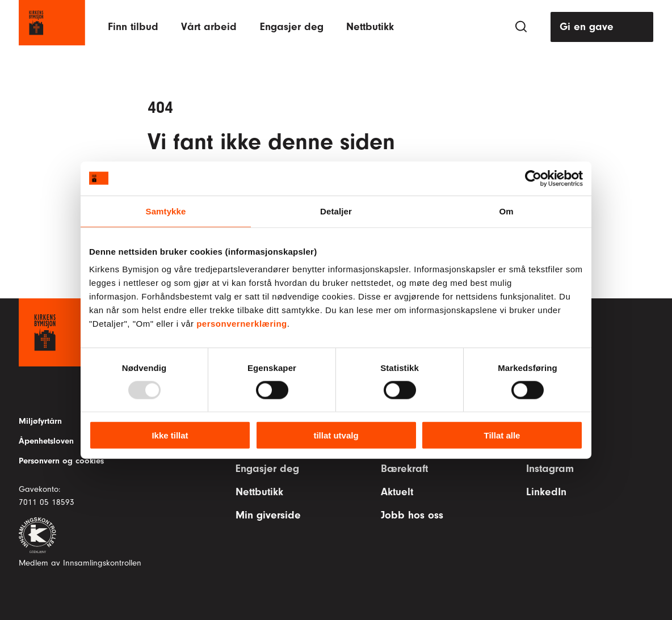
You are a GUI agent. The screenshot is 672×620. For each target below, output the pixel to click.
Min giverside (268, 515)
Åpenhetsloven (46, 441)
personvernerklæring (242, 324)
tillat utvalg (336, 435)
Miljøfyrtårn (40, 421)
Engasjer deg (292, 27)
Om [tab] (506, 211)
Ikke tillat (170, 435)
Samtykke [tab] (166, 211)
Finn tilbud (133, 27)
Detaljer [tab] (336, 211)
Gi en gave (587, 27)
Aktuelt (397, 492)
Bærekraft (404, 469)
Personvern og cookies (61, 461)
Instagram (550, 469)
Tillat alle (502, 435)
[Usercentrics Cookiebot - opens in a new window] (533, 178)
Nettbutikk (370, 27)
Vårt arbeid (209, 27)
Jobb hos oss (412, 515)
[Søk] (521, 27)
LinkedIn (546, 492)
